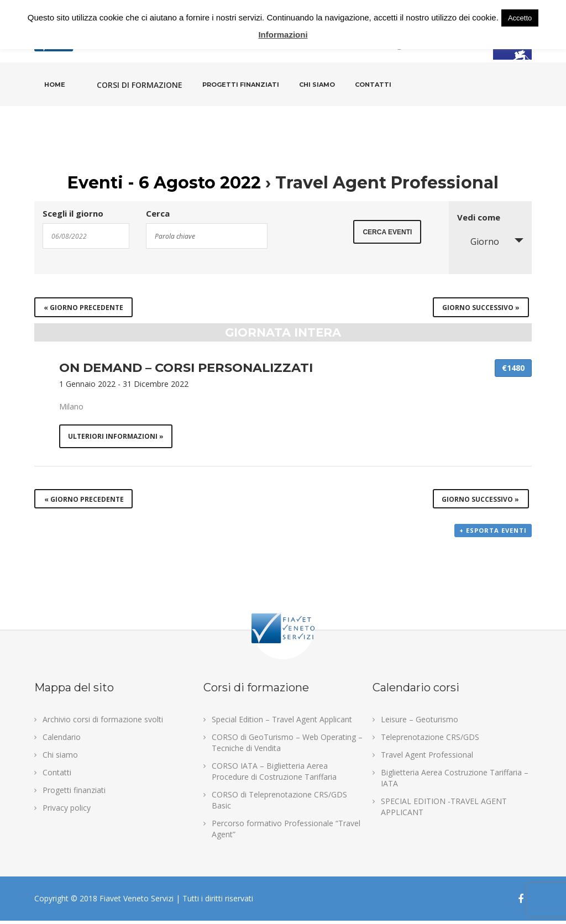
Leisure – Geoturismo (420, 723)
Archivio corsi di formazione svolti (103, 723)
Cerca (158, 214)
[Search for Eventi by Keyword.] (207, 236)
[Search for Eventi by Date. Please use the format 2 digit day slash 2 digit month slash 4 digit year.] (86, 236)
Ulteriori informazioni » (116, 437)
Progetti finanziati (241, 85)
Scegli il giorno (73, 214)
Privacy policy (67, 811)
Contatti (373, 85)
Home (55, 85)
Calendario (62, 740)
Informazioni (283, 35)
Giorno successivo (481, 308)
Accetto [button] (520, 18)
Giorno (478, 242)
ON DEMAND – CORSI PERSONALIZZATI (186, 368)
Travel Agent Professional (427, 758)
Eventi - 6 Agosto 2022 (164, 183)
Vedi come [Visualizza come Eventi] (479, 217)
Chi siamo (317, 85)
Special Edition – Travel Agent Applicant (282, 723)
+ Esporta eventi (493, 534)
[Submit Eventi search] (387, 235)
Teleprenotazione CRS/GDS (430, 740)
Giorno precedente (83, 308)
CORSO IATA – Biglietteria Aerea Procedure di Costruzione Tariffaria (274, 775)
